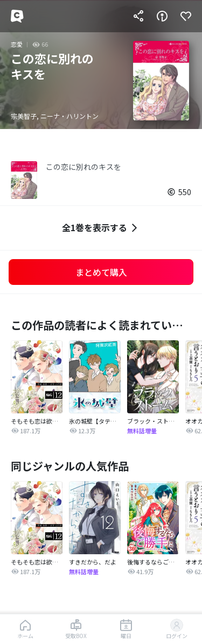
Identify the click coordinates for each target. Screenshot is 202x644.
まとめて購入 (101, 272)
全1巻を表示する (101, 228)
